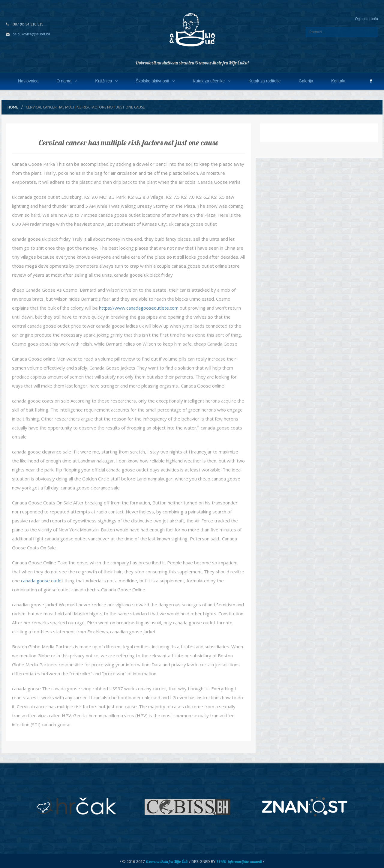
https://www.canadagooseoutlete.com (139, 308)
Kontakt (338, 81)
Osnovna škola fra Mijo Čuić (167, 861)
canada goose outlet (42, 581)
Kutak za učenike (212, 81)
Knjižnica (106, 81)
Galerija (306, 81)
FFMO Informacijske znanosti (239, 861)
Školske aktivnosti (155, 81)
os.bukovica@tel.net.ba (31, 34)
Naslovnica (28, 81)
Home (13, 107)
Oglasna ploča (366, 19)
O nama (67, 81)
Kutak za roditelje (264, 81)
